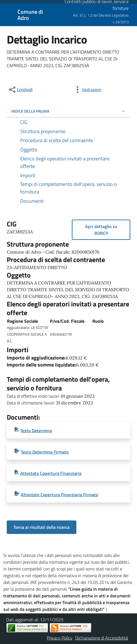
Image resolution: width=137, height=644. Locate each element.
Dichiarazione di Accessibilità (102, 638)
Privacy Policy (60, 638)
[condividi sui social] (20, 90)
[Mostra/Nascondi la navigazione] (7, 14)
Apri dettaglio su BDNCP (101, 230)
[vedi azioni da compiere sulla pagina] (87, 90)
